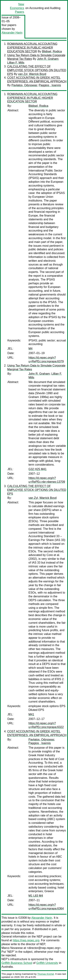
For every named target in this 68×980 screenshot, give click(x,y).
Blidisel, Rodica (52, 51)
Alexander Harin (12, 33)
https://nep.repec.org (26, 940)
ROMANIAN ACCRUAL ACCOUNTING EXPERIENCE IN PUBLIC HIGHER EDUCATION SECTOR (32, 48)
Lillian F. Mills (16, 63)
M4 (30, 349)
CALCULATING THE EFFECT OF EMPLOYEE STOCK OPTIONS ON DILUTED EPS (37, 70)
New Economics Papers (17, 8)
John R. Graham (48, 59)
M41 (31, 714)
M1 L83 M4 (36, 896)
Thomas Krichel (46, 974)
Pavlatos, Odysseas (24, 85)
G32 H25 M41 (38, 469)
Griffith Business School (17, 963)
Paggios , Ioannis (50, 85)
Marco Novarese (12, 948)
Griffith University (47, 963)
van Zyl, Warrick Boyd (32, 74)
